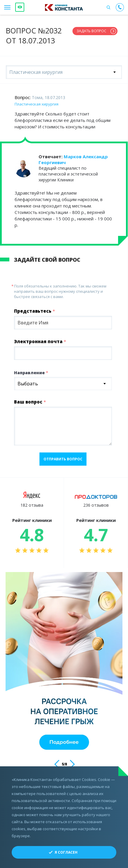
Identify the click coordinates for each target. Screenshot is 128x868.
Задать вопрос (91, 31)
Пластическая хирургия (37, 104)
